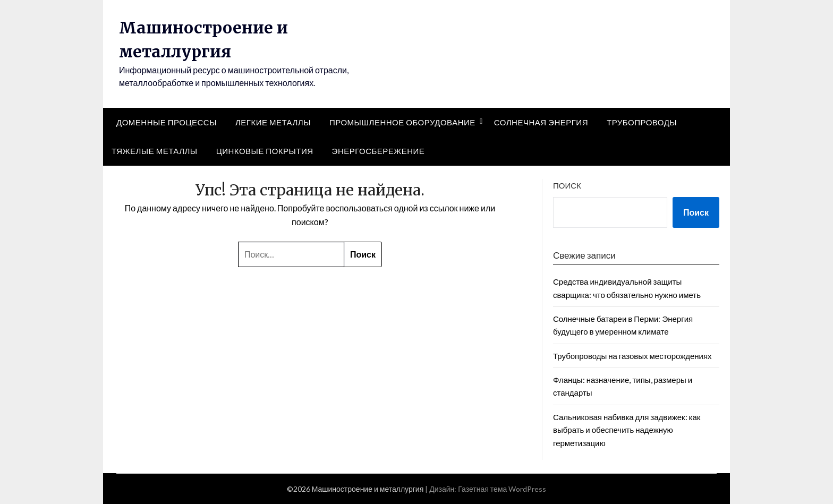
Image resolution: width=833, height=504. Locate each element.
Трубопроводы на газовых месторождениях (632, 356)
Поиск (567, 185)
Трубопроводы (642, 122)
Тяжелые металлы (155, 151)
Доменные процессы (167, 122)
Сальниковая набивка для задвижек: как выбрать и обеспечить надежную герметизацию (627, 430)
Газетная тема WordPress (502, 489)
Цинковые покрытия (265, 151)
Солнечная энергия (541, 122)
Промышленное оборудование (402, 122)
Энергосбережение (379, 151)
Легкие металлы (273, 122)
